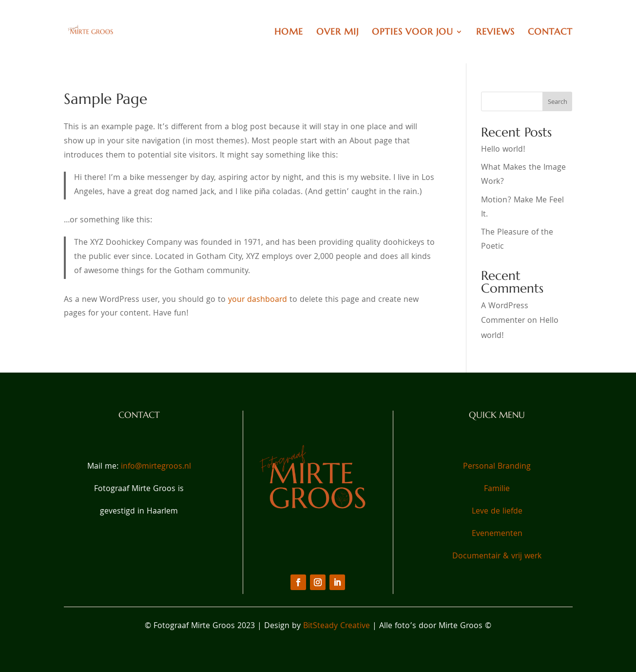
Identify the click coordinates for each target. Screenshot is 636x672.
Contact (550, 33)
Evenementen (497, 534)
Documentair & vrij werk (497, 557)
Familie (497, 489)
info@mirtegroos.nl (156, 467)
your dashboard (258, 300)
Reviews (495, 33)
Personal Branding (497, 467)
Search (558, 102)
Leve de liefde (497, 512)
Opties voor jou (413, 33)
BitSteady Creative (338, 626)
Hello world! (503, 150)
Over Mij (337, 33)
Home (289, 33)
